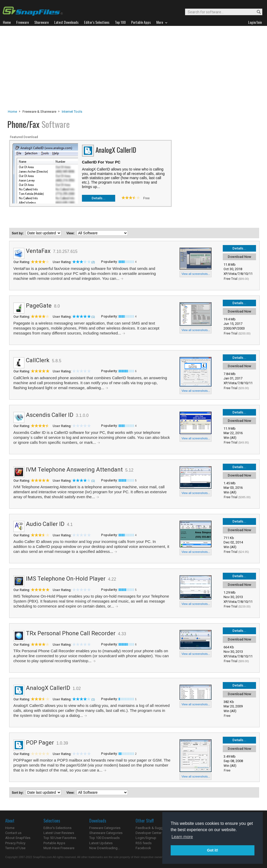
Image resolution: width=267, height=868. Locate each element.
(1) (93, 317)
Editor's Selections (57, 828)
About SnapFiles (18, 838)
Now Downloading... (105, 848)
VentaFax (38, 251)
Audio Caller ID (45, 524)
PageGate (39, 306)
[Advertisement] (134, 69)
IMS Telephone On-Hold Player (66, 579)
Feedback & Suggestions (155, 828)
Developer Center (149, 833)
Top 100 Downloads (104, 838)
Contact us (13, 833)
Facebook (143, 848)
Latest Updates (101, 843)
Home (12, 112)
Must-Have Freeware (59, 848)
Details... (99, 198)
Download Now (240, 257)
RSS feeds (144, 843)
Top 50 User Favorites (60, 838)
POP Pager (40, 743)
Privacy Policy (15, 843)
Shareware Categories (106, 833)
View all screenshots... (196, 274)
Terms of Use (15, 848)
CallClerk (38, 360)
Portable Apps (54, 843)
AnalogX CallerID (48, 688)
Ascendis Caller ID (50, 415)
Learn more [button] (182, 837)
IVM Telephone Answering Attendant (74, 470)
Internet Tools (72, 112)
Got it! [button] (213, 850)
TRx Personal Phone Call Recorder (71, 633)
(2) (93, 262)
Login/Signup (146, 838)
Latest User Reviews (59, 833)
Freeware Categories (105, 828)
